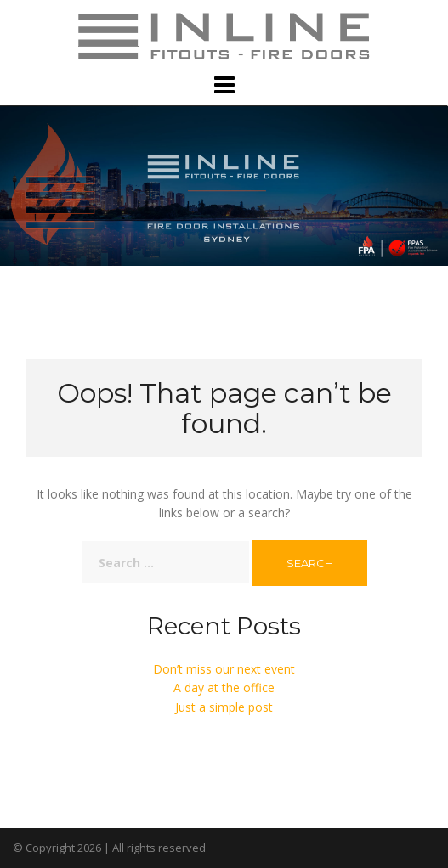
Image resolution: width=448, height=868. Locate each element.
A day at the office (224, 688)
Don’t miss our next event (224, 669)
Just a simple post (224, 707)
